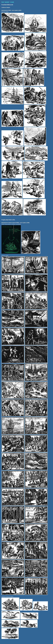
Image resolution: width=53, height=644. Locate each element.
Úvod (3, 2)
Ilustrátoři (7, 2)
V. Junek (12, 2)
